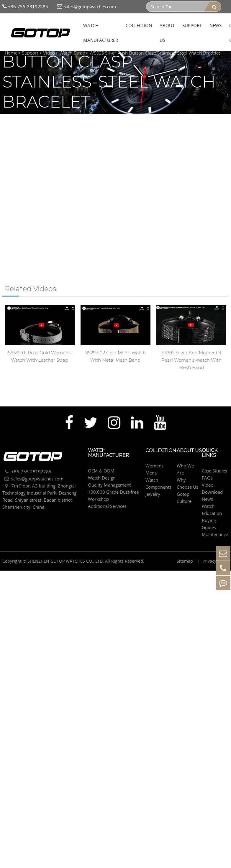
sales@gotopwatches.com (86, 7)
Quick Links (210, 453)
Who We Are (185, 469)
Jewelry (153, 494)
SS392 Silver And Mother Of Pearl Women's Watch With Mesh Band (191, 360)
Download (212, 492)
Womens (154, 466)
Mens (151, 473)
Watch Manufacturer (101, 33)
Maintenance (215, 534)
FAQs (207, 478)
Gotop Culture (184, 498)
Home (11, 53)
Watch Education (212, 510)
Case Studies (214, 471)
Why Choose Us (187, 483)
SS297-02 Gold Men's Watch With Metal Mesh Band (115, 356)
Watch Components (158, 483)
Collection (139, 25)
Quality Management (109, 485)
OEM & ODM (101, 471)
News (216, 25)
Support (192, 25)
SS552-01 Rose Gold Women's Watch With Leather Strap (40, 356)
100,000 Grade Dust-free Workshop (113, 495)
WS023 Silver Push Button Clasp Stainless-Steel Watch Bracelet (155, 53)
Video (49, 53)
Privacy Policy (216, 561)
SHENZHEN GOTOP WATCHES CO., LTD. (66, 561)
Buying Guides (209, 524)
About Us (167, 33)
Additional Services (107, 506)
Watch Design (102, 478)
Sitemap (185, 561)
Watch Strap (72, 53)
